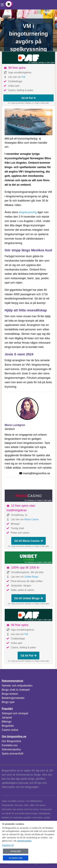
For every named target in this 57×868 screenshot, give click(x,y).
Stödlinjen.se (29, 103)
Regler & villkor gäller (47, 63)
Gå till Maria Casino (28, 541)
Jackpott (7, 718)
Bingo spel (8, 702)
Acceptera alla (16, 858)
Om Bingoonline (11, 741)
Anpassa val (8, 845)
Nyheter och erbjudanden (17, 686)
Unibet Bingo (31, 577)
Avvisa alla (16, 851)
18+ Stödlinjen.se (34, 63)
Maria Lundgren (15, 425)
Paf (23, 77)
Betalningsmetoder (13, 698)
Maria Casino (31, 519)
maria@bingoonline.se (36, 473)
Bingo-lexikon (10, 694)
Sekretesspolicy (11, 749)
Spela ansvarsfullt (12, 754)
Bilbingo (7, 722)
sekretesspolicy (24, 841)
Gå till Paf (29, 98)
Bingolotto (8, 726)
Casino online (10, 730)
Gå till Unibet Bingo (29, 598)
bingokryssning (28, 212)
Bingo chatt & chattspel (16, 690)
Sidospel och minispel (15, 713)
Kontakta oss (10, 745)
